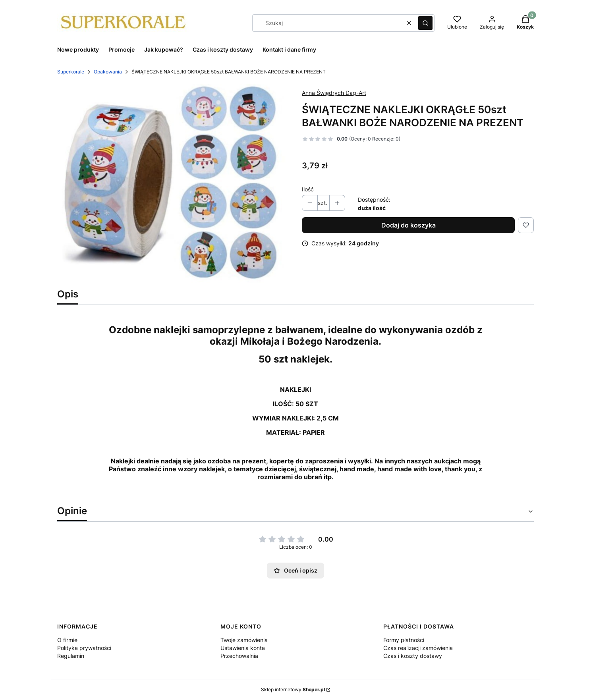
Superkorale (71, 72)
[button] (425, 23)
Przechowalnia (239, 656)
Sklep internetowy (293, 689)
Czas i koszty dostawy (413, 656)
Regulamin (71, 656)
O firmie (67, 640)
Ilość (308, 189)
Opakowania (108, 72)
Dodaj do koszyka (408, 225)
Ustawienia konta (243, 648)
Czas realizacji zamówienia (418, 648)
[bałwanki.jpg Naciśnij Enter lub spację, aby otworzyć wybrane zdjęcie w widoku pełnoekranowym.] (173, 183)
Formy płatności (404, 640)
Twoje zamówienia (244, 640)
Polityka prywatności (84, 648)
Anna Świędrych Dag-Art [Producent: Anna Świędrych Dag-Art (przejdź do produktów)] (334, 93)
